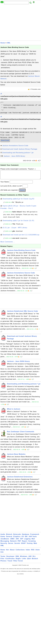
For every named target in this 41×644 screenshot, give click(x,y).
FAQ (15, 563)
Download (5, 140)
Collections (20, 552)
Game (3, 538)
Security (4, 545)
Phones (3, 563)
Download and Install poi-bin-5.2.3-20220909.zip (21, 237)
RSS (33, 552)
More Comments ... (8, 244)
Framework (35, 536)
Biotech (9, 536)
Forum (20, 563)
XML (9, 43)
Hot (7, 552)
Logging (27, 541)
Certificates (10, 560)
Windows (24, 558)
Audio (3, 536)
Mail (33, 541)
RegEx (18, 560)
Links (24, 560)
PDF (19, 543)
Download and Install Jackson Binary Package (20, 149)
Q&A (29, 560)
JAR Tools (33, 538)
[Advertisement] (18, 23)
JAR (30, 558)
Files (2, 560)
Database (26, 536)
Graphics (17, 538)
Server (11, 545)
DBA (17, 558)
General (9, 538)
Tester (3, 558)
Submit (22, 192)
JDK (17, 541)
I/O (23, 538)
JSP (21, 541)
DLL (34, 558)
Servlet (17, 545)
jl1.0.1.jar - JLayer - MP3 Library (15, 229)
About (12, 552)
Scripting (32, 543)
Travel (10, 563)
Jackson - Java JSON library (14, 156)
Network (13, 543)
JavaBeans (5, 541)
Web (35, 545)
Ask (2, 554)
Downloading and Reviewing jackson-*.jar (18, 153)
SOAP (23, 545)
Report (25, 543)
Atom (38, 552)
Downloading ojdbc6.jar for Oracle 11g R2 (18, 201)
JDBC (12, 541)
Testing (30, 545)
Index (28, 552)
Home (3, 43)
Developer (10, 558)
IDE (26, 538)
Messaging (5, 543)
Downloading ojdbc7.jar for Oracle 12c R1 (18, 222)
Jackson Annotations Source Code (15, 146)
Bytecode (17, 536)
